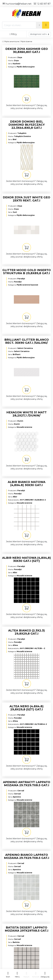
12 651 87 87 (42, 4)
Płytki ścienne (26, 41)
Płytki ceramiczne (12, 41)
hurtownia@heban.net (17, 4)
